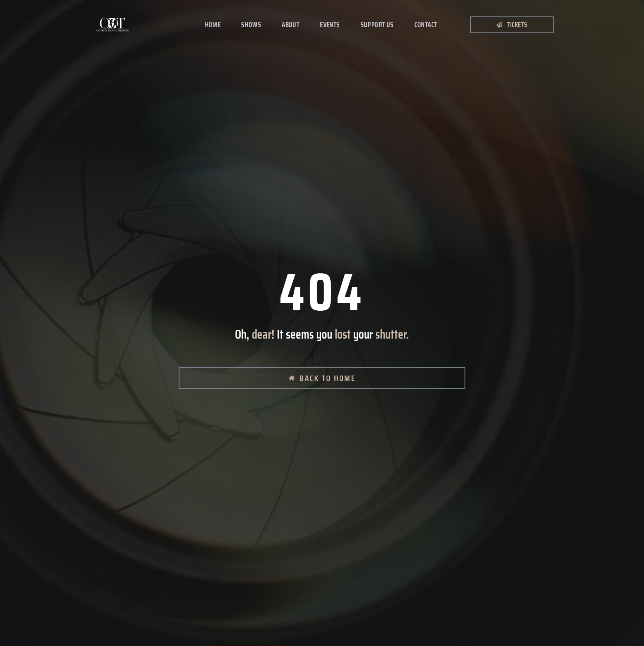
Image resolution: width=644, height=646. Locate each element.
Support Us (377, 25)
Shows (251, 25)
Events (330, 25)
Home (213, 25)
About (291, 25)
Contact (426, 25)
